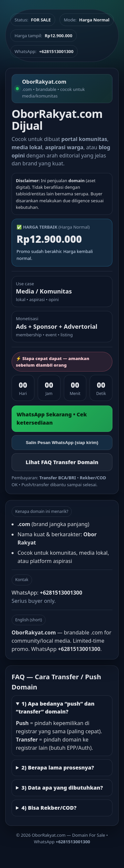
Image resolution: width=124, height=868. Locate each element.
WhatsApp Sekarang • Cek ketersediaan (52, 419)
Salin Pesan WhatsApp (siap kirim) (62, 443)
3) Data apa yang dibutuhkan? (62, 788)
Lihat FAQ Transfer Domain (62, 462)
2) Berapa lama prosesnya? (58, 768)
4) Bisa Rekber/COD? (49, 808)
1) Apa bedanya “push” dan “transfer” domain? (55, 708)
